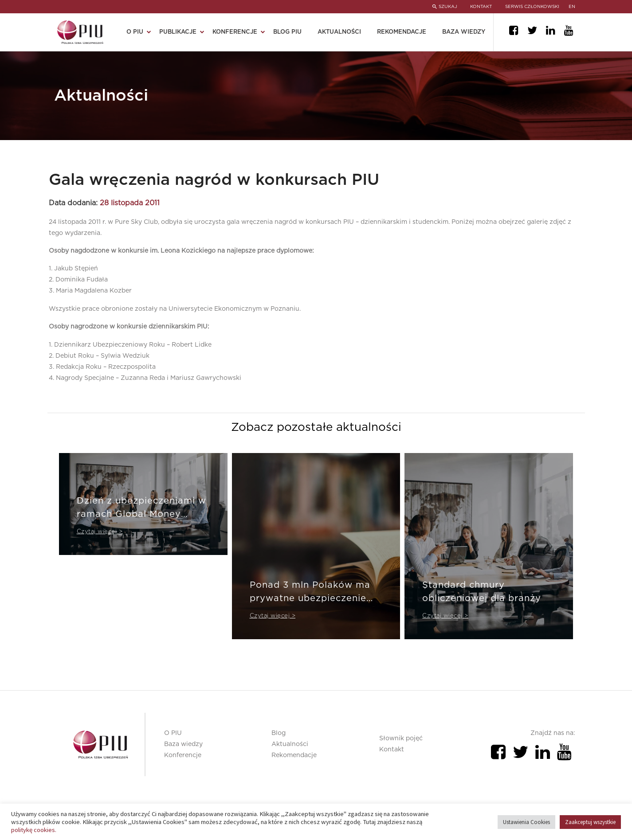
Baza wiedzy (464, 32)
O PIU (135, 32)
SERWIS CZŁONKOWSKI (532, 7)
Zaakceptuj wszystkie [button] (590, 822)
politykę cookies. (34, 830)
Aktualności (339, 32)
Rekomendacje (402, 32)
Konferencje (235, 32)
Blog (279, 733)
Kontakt (392, 750)
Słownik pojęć (401, 738)
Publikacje (178, 32)
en (572, 7)
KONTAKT (481, 7)
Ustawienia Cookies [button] (526, 822)
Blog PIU (287, 32)
